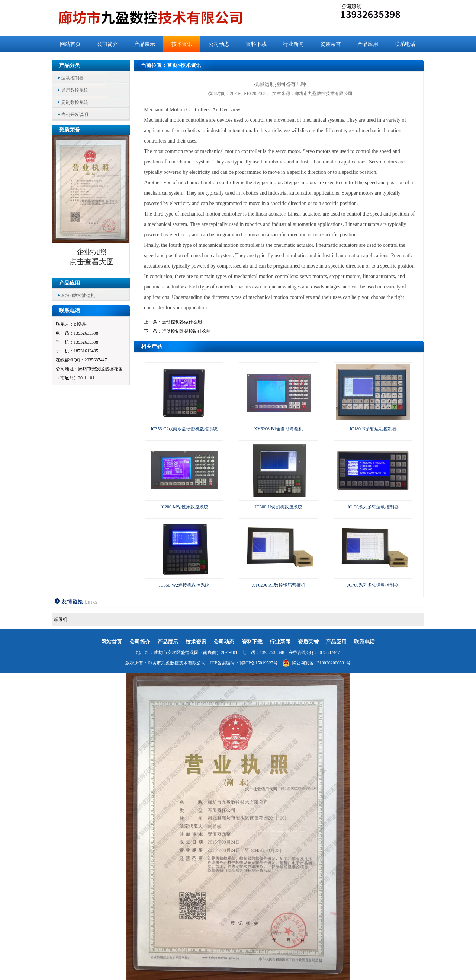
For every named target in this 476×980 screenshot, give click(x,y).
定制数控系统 (75, 102)
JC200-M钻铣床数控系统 (184, 507)
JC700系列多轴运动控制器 (373, 585)
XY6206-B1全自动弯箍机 (278, 429)
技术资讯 (182, 44)
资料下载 (256, 44)
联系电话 (405, 44)
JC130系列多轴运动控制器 (373, 507)
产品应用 (368, 44)
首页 (172, 65)
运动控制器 (73, 78)
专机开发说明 (75, 115)
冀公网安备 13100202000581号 (316, 663)
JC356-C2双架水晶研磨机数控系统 (184, 429)
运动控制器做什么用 (182, 322)
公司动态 (219, 44)
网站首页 (70, 44)
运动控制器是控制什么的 (186, 331)
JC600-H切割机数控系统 (278, 507)
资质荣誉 (331, 44)
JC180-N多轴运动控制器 (373, 429)
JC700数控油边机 (78, 296)
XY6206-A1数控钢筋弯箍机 (279, 585)
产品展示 (145, 44)
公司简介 (107, 44)
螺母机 (61, 619)
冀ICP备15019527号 (259, 663)
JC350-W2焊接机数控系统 (184, 585)
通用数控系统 (75, 90)
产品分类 (70, 65)
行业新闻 (293, 44)
